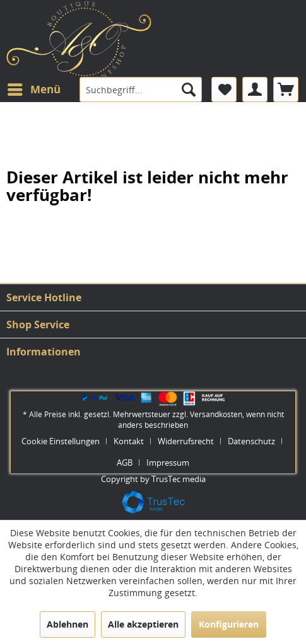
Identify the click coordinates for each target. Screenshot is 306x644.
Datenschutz (251, 441)
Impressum (168, 463)
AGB (125, 463)
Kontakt (129, 441)
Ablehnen (68, 624)
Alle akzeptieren (143, 624)
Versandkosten (216, 414)
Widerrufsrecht (186, 441)
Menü (34, 88)
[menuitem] (33, 89)
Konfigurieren (229, 624)
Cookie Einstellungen (61, 441)
